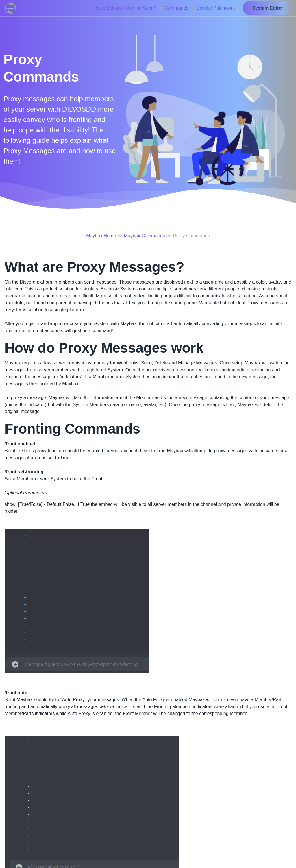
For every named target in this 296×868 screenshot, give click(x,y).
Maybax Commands (145, 236)
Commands (177, 8)
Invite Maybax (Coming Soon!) (125, 8)
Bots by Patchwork (216, 8)
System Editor (268, 8)
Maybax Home (101, 236)
